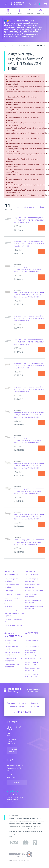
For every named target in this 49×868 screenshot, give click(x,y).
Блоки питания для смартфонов (12, 666)
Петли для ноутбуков (13, 594)
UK (35, 4)
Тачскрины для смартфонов (10, 642)
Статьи (22, 707)
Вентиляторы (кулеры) (13, 625)
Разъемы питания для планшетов (33, 601)
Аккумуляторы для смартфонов (11, 648)
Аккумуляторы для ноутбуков (11, 580)
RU (40, 4)
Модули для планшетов (34, 591)
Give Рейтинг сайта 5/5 (17, 791)
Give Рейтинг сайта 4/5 (15, 791)
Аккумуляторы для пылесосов (32, 642)
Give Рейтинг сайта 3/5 (13, 791)
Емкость (31, 207)
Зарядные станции (32, 647)
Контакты (35, 707)
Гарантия (35, 703)
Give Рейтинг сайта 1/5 (8, 791)
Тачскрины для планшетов (31, 595)
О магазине (12, 707)
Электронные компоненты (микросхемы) (31, 652)
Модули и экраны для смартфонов (12, 654)
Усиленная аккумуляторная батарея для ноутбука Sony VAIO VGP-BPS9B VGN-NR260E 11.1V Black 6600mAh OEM (29, 517)
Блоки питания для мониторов (32, 669)
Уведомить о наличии (41, 228)
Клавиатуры (9, 591)
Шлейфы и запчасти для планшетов (34, 607)
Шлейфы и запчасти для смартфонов (13, 660)
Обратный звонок (13, 751)
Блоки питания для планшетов (32, 586)
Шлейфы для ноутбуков (13, 610)
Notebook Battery (12, 690)
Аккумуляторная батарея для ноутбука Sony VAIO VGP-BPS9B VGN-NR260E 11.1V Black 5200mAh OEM (29, 220)
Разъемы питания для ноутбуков (12, 599)
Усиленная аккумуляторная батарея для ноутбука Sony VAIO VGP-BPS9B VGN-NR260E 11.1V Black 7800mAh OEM (29, 269)
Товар (19, 207)
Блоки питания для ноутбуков (12, 586)
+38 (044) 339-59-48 (10, 731)
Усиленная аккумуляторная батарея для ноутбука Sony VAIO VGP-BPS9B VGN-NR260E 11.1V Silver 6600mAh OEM (29, 415)
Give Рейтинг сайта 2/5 (10, 791)
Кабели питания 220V (34, 658)
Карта (17, 783)
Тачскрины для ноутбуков (10, 605)
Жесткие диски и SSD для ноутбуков (14, 615)
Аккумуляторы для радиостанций (32, 663)
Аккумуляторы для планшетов (32, 580)
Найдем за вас (24, 712)
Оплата (22, 703)
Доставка (11, 703)
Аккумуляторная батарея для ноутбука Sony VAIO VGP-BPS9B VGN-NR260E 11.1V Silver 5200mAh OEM (29, 366)
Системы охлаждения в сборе (13, 621)
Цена (42, 207)
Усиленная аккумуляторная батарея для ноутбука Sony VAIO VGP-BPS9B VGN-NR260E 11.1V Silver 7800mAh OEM (29, 466)
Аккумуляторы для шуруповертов (32, 675)
